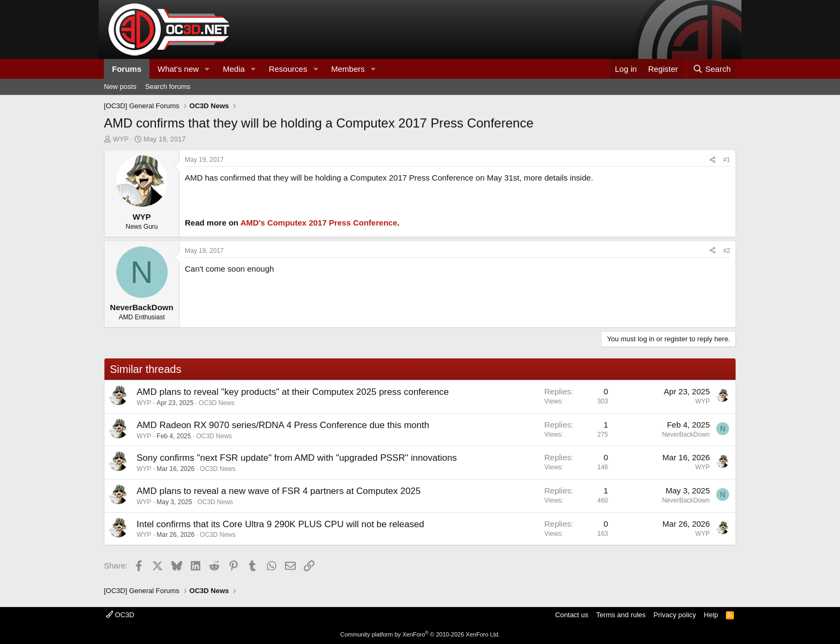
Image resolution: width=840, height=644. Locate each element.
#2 (727, 251)
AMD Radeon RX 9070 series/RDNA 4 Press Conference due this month (283, 425)
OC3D (120, 615)
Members (348, 69)
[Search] (712, 69)
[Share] (712, 160)
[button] (207, 69)
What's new (178, 69)
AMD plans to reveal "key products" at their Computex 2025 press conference (293, 392)
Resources (288, 69)
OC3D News (217, 403)
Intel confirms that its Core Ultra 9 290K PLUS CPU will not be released (280, 524)
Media (234, 69)
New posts (120, 87)
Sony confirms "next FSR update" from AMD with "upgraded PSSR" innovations (297, 458)
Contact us (572, 615)
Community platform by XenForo (420, 634)
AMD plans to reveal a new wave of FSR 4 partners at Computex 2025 (279, 491)
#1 (727, 160)
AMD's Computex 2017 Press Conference (319, 223)
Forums (127, 69)
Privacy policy (675, 615)
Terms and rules (621, 615)
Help (711, 615)
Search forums (168, 87)
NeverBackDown (686, 435)
